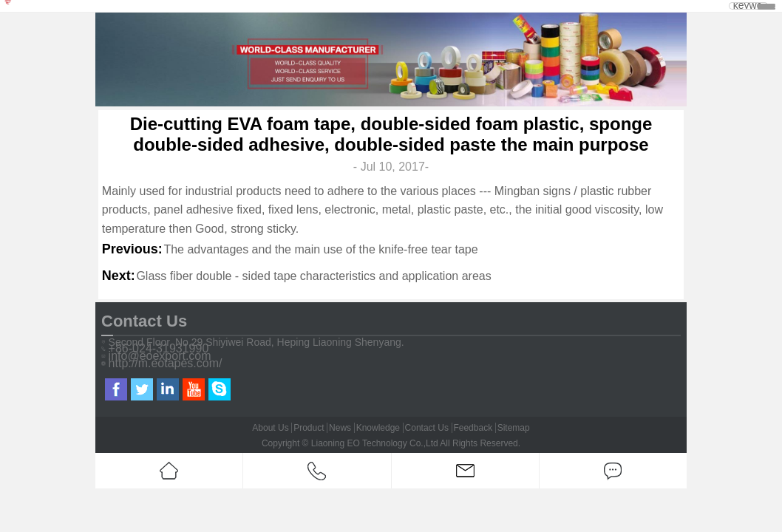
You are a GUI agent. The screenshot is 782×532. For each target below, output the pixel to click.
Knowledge (378, 428)
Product (309, 428)
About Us (270, 428)
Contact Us (427, 428)
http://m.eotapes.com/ (166, 364)
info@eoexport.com (160, 356)
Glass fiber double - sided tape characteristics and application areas (313, 276)
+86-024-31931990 (159, 349)
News (340, 428)
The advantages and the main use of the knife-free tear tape (320, 249)
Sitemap (514, 428)
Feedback (473, 428)
